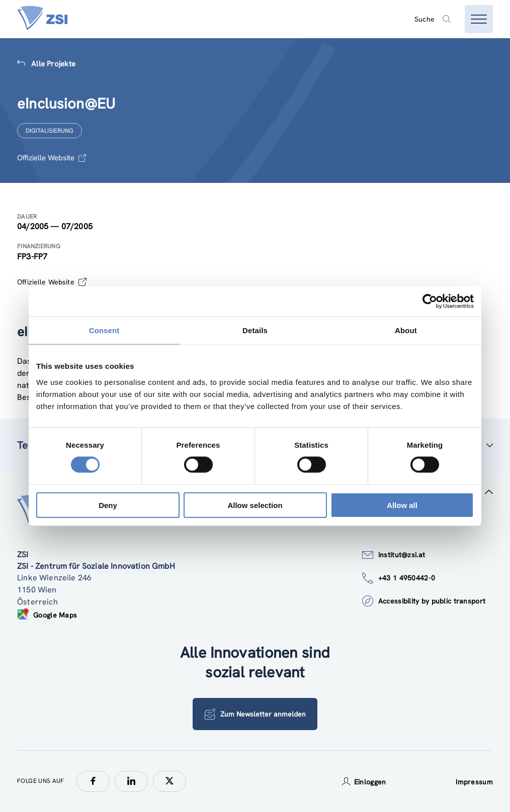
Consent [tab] (104, 330)
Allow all (402, 505)
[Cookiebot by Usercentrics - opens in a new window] (430, 301)
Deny (108, 505)
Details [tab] (255, 330)
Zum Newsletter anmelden (255, 714)
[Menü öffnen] (479, 19)
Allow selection (255, 505)
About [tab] (406, 330)
